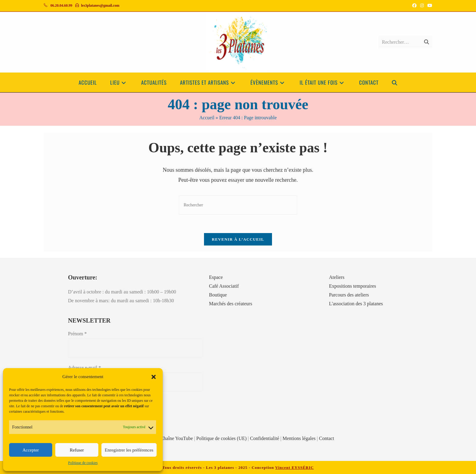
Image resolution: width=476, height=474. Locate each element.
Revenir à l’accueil (238, 239)
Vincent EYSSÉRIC (295, 467)
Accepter (31, 450)
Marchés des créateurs (230, 304)
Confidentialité (265, 438)
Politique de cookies (83, 463)
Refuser (77, 450)
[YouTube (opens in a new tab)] (429, 6)
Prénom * (77, 334)
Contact (327, 438)
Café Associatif (224, 286)
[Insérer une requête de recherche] (238, 205)
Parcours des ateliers (349, 295)
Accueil (207, 118)
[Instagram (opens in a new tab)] (422, 6)
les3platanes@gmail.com (100, 5)
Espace (216, 277)
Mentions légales (299, 438)
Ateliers (337, 277)
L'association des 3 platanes (356, 304)
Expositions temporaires (353, 286)
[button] (154, 377)
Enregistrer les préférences (129, 450)
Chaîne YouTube (177, 438)
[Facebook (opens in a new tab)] (414, 6)
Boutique (218, 295)
